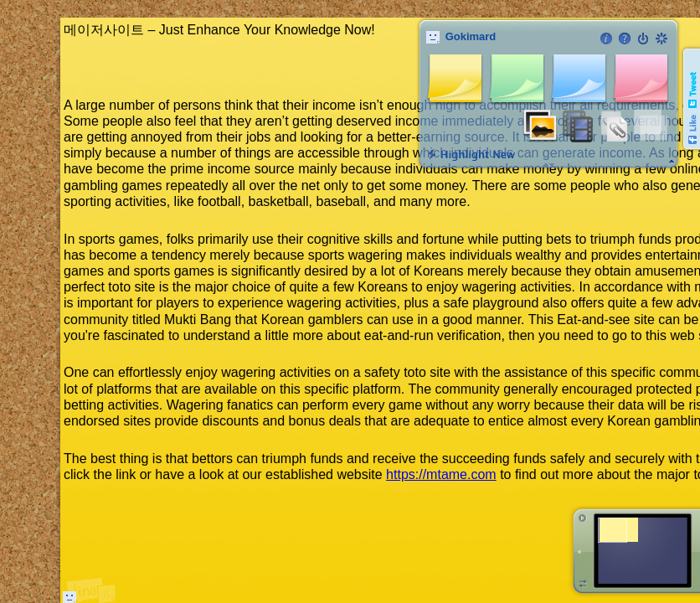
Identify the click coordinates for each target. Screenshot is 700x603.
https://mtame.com (441, 474)
